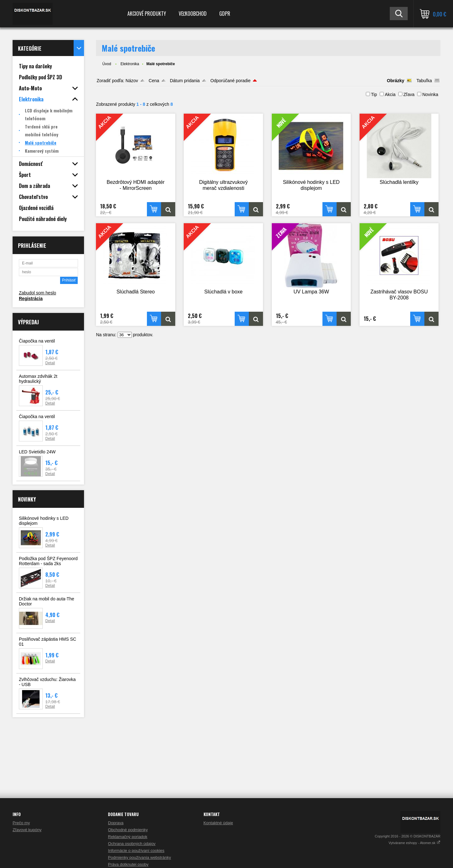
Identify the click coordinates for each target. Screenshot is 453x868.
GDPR (225, 14)
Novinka (430, 94)
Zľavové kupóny (27, 830)
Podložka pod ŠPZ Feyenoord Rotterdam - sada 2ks (48, 561)
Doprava (116, 823)
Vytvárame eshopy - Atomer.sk (414, 843)
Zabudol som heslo (37, 293)
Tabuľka (424, 81)
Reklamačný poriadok (128, 837)
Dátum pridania (185, 81)
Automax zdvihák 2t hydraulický (38, 379)
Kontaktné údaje (218, 823)
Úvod (107, 64)
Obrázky (396, 81)
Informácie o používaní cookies (136, 851)
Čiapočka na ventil (37, 341)
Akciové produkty (147, 14)
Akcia (390, 94)
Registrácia (31, 298)
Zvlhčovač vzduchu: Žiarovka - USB (47, 682)
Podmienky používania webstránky (139, 857)
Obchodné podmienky (128, 830)
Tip (374, 94)
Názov (132, 81)
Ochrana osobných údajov (132, 844)
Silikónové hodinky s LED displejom (44, 521)
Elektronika (130, 64)
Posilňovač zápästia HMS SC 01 (48, 642)
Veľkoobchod (193, 14)
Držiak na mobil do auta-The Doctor (47, 601)
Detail (50, 363)
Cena (154, 81)
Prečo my (21, 823)
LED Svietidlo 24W (37, 452)
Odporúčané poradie (231, 81)
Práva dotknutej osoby (128, 864)
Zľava (409, 94)
